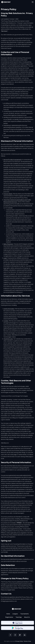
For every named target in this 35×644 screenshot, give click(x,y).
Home (8, 614)
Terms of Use (27, 641)
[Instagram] (15, 635)
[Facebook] (10, 635)
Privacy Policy (19, 641)
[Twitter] (20, 635)
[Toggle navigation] (33, 2)
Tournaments (25, 614)
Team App (19, 617)
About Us (27, 617)
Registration (9, 617)
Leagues (15, 614)
